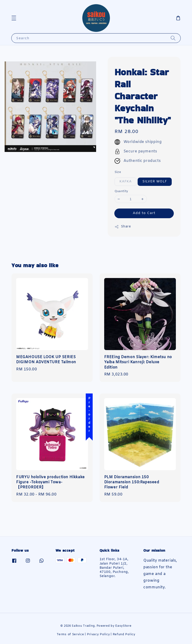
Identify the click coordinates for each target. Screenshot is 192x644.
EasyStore (123, 626)
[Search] (173, 38)
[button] (14, 18)
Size (118, 172)
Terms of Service (70, 634)
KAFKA (126, 182)
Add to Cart (144, 213)
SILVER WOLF (155, 182)
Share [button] (123, 227)
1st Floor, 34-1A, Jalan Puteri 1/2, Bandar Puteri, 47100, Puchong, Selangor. (114, 568)
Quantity (121, 191)
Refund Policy (124, 634)
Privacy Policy (98, 634)
